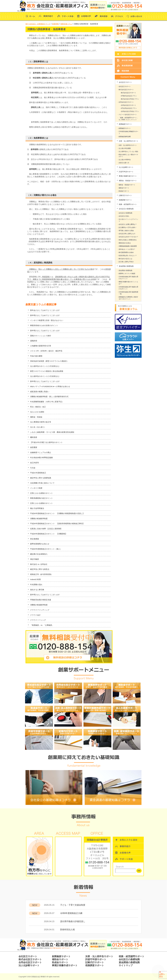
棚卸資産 (34, 437)
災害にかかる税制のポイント (41, 493)
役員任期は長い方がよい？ (128, 256)
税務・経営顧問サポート (128, 204)
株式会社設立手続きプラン (130, 99)
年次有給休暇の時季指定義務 (41, 458)
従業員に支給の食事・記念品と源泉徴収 (46, 529)
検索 (139, 871)
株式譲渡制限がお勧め (126, 252)
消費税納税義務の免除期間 (128, 246)
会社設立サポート (125, 82)
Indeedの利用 (35, 579)
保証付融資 (35, 559)
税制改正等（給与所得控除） (41, 574)
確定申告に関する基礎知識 (41, 478)
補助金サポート (124, 188)
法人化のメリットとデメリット (128, 220)
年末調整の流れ (36, 585)
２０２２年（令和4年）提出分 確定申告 (46, 351)
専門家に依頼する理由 (126, 231)
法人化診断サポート (126, 167)
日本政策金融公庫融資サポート (128, 132)
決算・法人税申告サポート (129, 141)
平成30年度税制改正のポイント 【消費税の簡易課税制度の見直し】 (57, 513)
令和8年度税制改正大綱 (71, 913)
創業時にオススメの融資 (127, 273)
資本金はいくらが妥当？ (127, 249)
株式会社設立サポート (126, 90)
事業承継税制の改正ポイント (41, 498)
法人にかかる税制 (37, 412)
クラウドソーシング (38, 620)
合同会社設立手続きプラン (130, 111)
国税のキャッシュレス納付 (41, 336)
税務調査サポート (125, 200)
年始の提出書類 (36, 356)
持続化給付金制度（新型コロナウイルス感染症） (49, 361)
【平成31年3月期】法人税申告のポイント (46, 442)
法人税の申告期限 (125, 148)
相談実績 (136, 3)
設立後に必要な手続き (126, 262)
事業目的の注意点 (125, 243)
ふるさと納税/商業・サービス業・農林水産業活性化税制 (52, 432)
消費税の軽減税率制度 (39, 519)
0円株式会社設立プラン (129, 96)
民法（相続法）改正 (38, 407)
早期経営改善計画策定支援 (41, 600)
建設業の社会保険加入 (39, 554)
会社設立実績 (115, 3)
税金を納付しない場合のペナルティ (128, 156)
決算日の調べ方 (124, 163)
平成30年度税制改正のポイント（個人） (46, 549)
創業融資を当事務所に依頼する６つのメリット (128, 298)
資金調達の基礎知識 (126, 266)
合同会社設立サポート (126, 102)
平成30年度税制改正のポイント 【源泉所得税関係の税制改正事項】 (57, 524)
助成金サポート (124, 191)
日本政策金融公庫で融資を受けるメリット (128, 278)
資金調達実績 (127, 3)
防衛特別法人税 (67, 930)
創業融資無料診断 (125, 137)
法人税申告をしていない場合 (128, 152)
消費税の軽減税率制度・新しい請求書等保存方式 (49, 397)
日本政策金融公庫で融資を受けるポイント (128, 288)
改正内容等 (35, 463)
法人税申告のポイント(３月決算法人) (45, 366)
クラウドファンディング (40, 610)
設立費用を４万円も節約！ (128, 227)
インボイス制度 (36, 488)
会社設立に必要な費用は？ (128, 224)
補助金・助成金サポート (128, 181)
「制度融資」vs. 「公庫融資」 (42, 625)
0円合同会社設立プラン (129, 108)
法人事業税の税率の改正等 (41, 422)
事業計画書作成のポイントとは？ (128, 283)
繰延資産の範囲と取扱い (40, 392)
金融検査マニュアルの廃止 (41, 452)
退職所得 (34, 341)
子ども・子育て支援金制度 (73, 905)
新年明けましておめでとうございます (45, 315)
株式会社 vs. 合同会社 (39, 564)
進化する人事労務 (37, 590)
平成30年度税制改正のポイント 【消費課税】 (49, 534)
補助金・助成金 (36, 417)
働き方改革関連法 (37, 508)
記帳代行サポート (125, 195)
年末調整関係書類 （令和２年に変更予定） (47, 402)
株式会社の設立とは (125, 259)
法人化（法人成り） (38, 427)
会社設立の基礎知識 (126, 209)
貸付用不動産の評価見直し (73, 921)
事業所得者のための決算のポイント (44, 325)
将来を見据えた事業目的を (128, 240)
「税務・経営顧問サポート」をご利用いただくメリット (128, 119)
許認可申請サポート (126, 172)
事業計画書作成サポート (128, 176)
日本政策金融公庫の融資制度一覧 (128, 293)
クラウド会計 (35, 615)
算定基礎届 (35, 539)
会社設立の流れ (124, 216)
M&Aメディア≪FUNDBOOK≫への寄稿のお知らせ (50, 386)
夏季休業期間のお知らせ (40, 544)
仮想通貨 (34, 447)
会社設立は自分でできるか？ (128, 237)
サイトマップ (126, 965)
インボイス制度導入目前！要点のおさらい (47, 320)
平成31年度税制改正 (38, 473)
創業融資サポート (125, 124)
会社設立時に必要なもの (127, 234)
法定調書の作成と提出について (42, 483)
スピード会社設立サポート (128, 115)
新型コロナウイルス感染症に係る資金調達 (47, 371)
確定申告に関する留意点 (40, 569)
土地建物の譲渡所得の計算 (41, 346)
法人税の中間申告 (125, 160)
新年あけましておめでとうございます (45, 310)
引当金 (33, 468)
